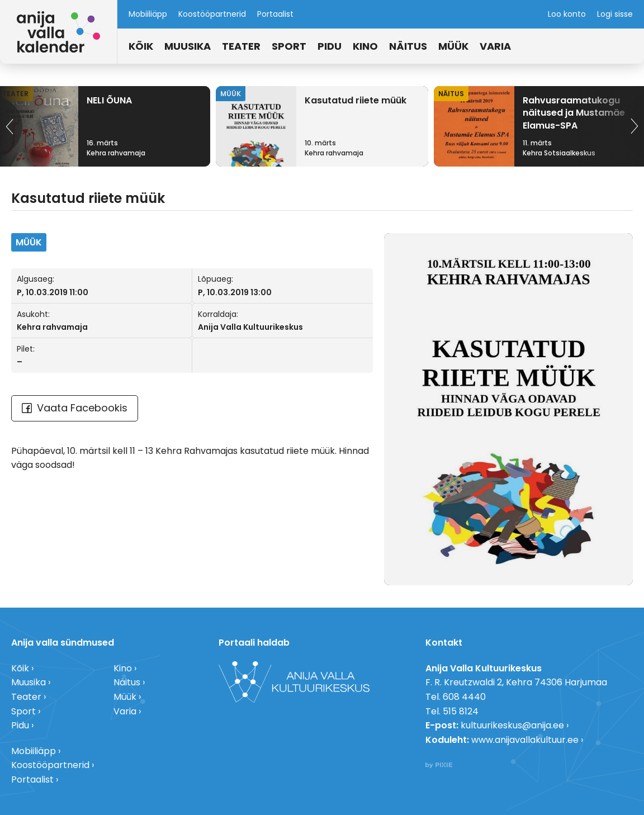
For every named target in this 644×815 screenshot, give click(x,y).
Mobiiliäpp (148, 14)
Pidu (330, 46)
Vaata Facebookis (75, 408)
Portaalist (275, 14)
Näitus (408, 46)
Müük (453, 46)
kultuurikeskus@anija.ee (512, 725)
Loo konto (567, 14)
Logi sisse (615, 14)
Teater (241, 46)
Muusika (188, 46)
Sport (289, 46)
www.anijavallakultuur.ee (525, 740)
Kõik (141, 46)
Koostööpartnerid (212, 14)
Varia (495, 46)
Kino (365, 46)
